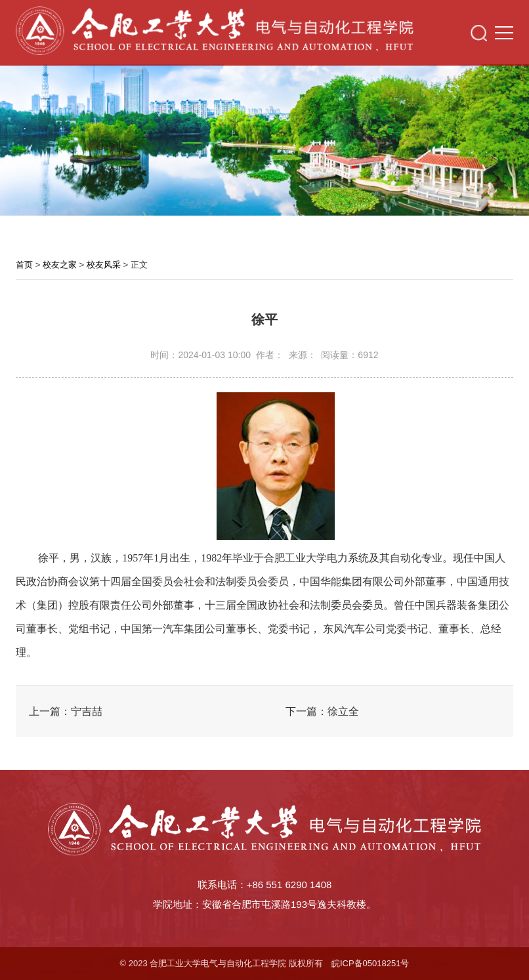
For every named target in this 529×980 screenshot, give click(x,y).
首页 (24, 265)
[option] (264, 137)
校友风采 (104, 265)
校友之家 (60, 265)
